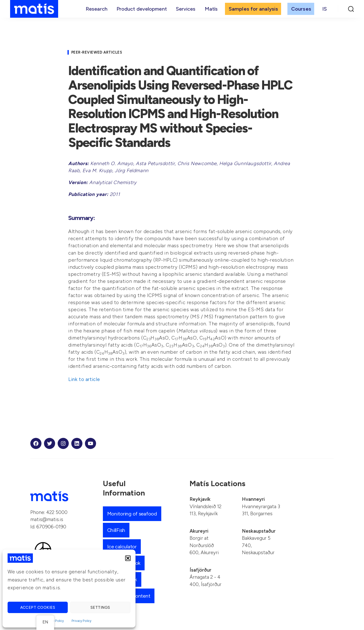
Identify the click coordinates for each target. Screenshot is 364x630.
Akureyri (199, 531)
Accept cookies (38, 607)
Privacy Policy (82, 621)
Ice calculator (123, 546)
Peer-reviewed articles (99, 52)
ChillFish (117, 530)
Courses (301, 9)
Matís (211, 9)
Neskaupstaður (259, 531)
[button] (128, 558)
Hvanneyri (253, 499)
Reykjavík (200, 499)
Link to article (84, 379)
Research (97, 9)
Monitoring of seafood (134, 514)
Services (186, 9)
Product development (142, 9)
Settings (100, 607)
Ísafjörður (200, 570)
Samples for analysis (253, 9)
